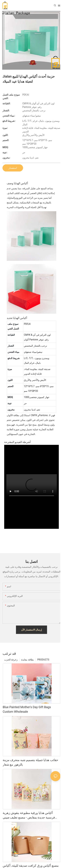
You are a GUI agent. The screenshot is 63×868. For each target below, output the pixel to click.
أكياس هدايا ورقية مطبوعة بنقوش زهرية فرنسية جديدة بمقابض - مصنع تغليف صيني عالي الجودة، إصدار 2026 (29, 815)
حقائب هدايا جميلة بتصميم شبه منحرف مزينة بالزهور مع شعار (30, 762)
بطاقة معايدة (27, 660)
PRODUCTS (43, 660)
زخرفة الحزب (11, 660)
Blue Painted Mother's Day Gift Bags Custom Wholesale (27, 709)
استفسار (13, 168)
